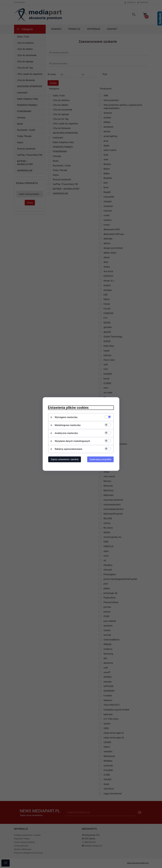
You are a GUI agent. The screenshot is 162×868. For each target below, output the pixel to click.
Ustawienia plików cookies (68, 408)
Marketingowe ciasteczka (68, 425)
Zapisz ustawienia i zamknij (65, 459)
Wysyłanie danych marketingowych (72, 441)
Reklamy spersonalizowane (68, 449)
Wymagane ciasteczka (66, 417)
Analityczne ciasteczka (66, 433)
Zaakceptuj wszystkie (100, 459)
